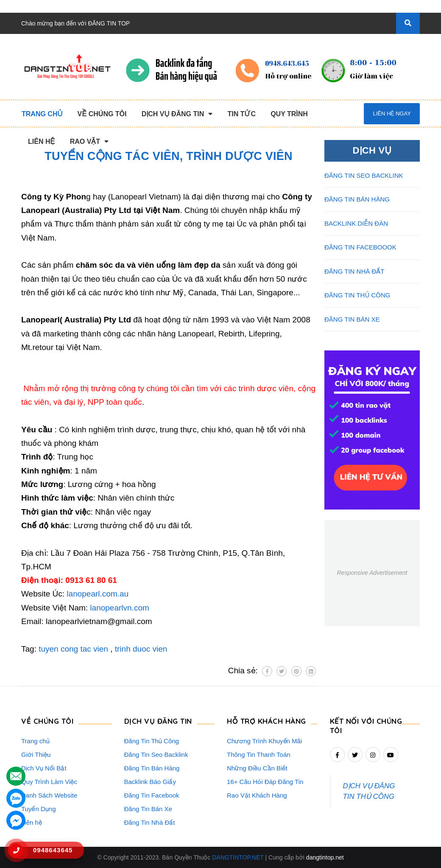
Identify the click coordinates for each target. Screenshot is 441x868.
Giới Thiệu (36, 755)
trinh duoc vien (141, 649)
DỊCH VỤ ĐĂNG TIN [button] (158, 721)
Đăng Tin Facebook (152, 795)
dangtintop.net (325, 857)
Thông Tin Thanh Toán (259, 755)
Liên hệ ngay (392, 113)
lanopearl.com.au (98, 594)
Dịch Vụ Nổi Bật (44, 768)
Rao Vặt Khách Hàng (257, 795)
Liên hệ (32, 822)
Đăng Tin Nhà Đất (150, 822)
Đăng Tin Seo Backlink (156, 755)
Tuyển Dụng (38, 809)
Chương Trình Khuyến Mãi (264, 741)
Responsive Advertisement (372, 573)
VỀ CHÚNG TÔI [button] (47, 721)
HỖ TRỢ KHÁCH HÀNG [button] (267, 721)
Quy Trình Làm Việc (49, 782)
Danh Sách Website (49, 795)
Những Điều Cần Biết (257, 768)
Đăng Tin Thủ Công (152, 741)
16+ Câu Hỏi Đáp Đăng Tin (265, 782)
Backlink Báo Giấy (150, 782)
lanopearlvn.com (119, 608)
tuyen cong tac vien (73, 649)
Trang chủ (35, 741)
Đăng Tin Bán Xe (148, 809)
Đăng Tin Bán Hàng (152, 768)
